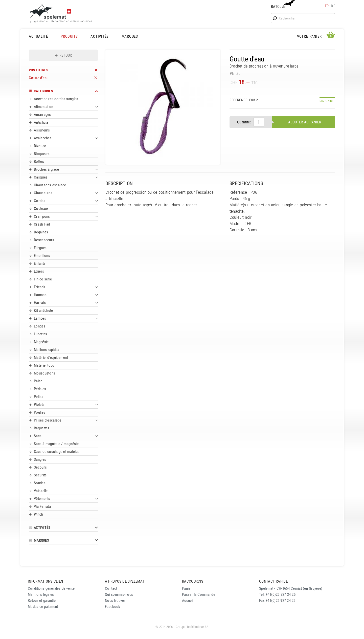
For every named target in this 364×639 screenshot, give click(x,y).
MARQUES (130, 36)
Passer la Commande (199, 594)
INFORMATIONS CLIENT (46, 581)
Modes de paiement (43, 607)
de (333, 6)
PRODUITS (69, 36)
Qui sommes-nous (119, 594)
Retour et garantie (42, 601)
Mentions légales (41, 594)
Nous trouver (115, 601)
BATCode (282, 4)
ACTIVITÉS (100, 36)
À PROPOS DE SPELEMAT (125, 581)
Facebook (112, 607)
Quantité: (244, 122)
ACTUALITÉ (38, 36)
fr (327, 6)
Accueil (188, 601)
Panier (187, 588)
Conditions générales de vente (51, 588)
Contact (111, 588)
